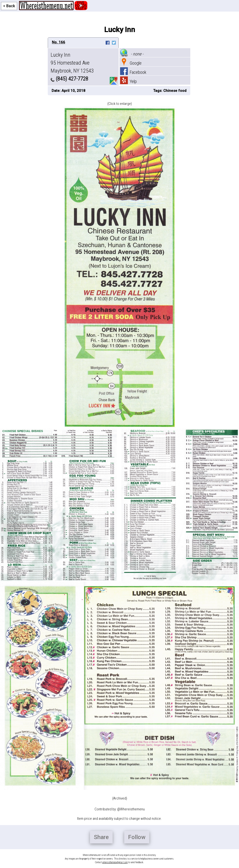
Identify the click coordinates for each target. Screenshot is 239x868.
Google (131, 63)
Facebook (133, 72)
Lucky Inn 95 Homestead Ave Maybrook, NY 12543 (72, 63)
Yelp (128, 81)
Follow (137, 837)
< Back (9, 6)
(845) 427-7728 (69, 79)
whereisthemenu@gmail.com (115, 862)
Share (101, 837)
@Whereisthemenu (131, 809)
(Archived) (120, 798)
